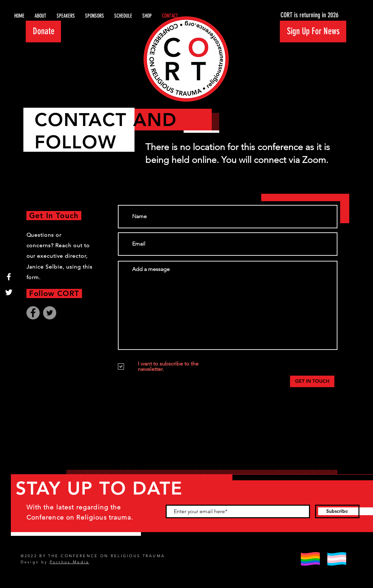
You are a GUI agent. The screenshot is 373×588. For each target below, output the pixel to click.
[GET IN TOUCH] (312, 381)
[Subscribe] (337, 511)
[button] (313, 31)
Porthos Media (70, 562)
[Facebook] (9, 277)
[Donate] (43, 31)
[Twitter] (9, 292)
